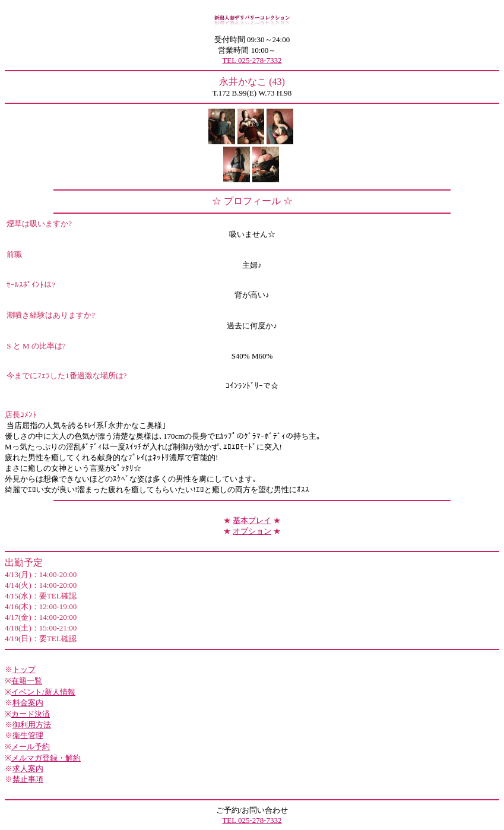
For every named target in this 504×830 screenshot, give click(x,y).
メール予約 (31, 747)
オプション (252, 531)
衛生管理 (28, 735)
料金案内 (28, 703)
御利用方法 (32, 725)
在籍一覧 (27, 681)
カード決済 (31, 714)
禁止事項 (28, 779)
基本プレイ (252, 520)
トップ (24, 669)
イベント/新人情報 (43, 692)
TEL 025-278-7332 (252, 60)
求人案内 (28, 769)
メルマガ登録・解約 (46, 758)
